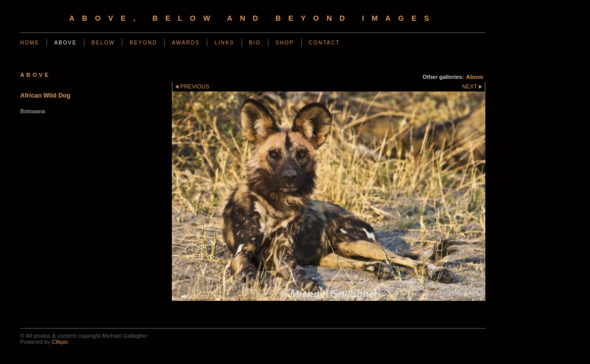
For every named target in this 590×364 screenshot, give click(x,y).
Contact (325, 43)
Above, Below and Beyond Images (253, 18)
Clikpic (60, 342)
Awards (186, 43)
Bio (255, 43)
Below (103, 43)
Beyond (143, 43)
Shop (285, 43)
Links (224, 43)
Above (65, 43)
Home (30, 43)
